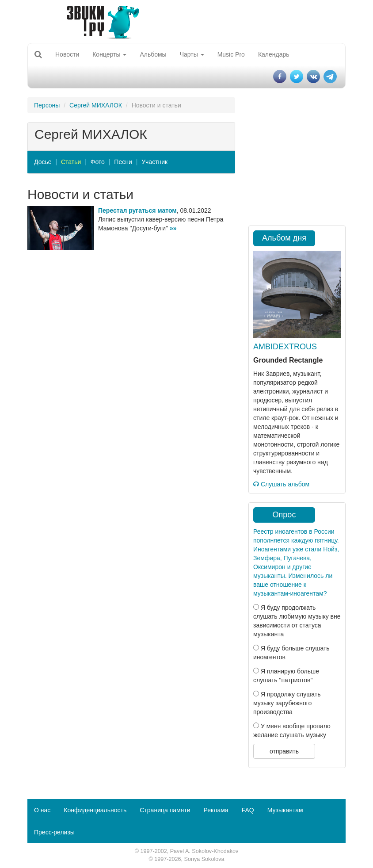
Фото (98, 162)
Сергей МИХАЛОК (96, 105)
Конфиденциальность (95, 810)
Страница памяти (165, 810)
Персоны (47, 105)
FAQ (248, 810)
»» (173, 228)
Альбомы (153, 54)
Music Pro (231, 54)
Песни (123, 162)
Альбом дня (284, 238)
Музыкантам (285, 810)
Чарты (192, 54)
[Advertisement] (131, 317)
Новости (67, 54)
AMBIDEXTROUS (285, 347)
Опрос (284, 515)
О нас (42, 810)
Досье (43, 162)
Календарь (274, 54)
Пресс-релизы (54, 832)
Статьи (71, 162)
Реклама (216, 810)
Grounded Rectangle (288, 360)
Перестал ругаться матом (137, 210)
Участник (154, 162)
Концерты (109, 54)
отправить (284, 751)
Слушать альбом (281, 484)
